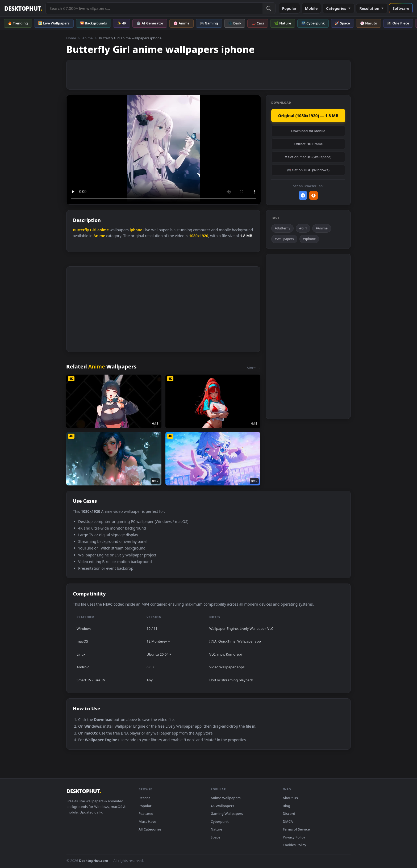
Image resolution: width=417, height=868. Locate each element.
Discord (289, 814)
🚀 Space (342, 23)
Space (216, 837)
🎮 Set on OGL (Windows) (308, 170)
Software (401, 8)
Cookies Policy (294, 845)
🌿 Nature (283, 23)
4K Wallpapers (222, 806)
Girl (93, 230)
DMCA (288, 821)
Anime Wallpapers (226, 798)
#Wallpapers (284, 239)
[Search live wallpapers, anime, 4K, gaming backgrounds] (154, 8)
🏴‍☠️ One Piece (398, 23)
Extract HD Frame (308, 144)
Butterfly (81, 230)
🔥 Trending (18, 23)
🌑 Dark (235, 23)
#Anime (322, 228)
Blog (286, 806)
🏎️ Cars (258, 23)
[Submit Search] (269, 8)
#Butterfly (282, 228)
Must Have (147, 821)
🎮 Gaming (209, 23)
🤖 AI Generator (150, 23)
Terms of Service (296, 829)
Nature (216, 829)
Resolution (372, 8)
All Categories (150, 829)
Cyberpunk (220, 821)
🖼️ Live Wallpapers (54, 23)
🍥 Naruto (369, 23)
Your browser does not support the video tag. (164, 150)
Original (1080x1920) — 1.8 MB (308, 116)
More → (253, 368)
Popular (289, 8)
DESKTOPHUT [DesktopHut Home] (23, 8)
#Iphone (309, 239)
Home (71, 38)
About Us (290, 798)
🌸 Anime (181, 23)
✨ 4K (122, 23)
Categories (338, 8)
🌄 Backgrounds (93, 23)
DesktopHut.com (93, 861)
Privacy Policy (294, 837)
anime (103, 230)
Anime (87, 38)
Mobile (311, 8)
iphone (136, 230)
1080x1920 (199, 236)
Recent (144, 798)
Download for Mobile (308, 131)
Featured (146, 814)
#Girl (303, 228)
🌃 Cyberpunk (313, 23)
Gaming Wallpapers (227, 814)
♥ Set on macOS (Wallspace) (308, 157)
